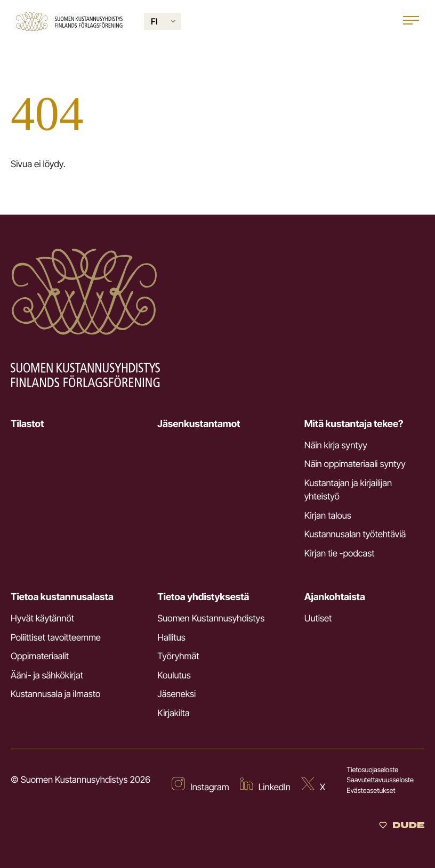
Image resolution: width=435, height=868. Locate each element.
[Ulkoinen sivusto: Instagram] (200, 786)
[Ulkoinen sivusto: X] (313, 786)
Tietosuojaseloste (372, 770)
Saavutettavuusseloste (380, 780)
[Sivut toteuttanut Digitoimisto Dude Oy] (402, 827)
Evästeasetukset (371, 791)
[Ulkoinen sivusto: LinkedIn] (265, 786)
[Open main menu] (411, 22)
